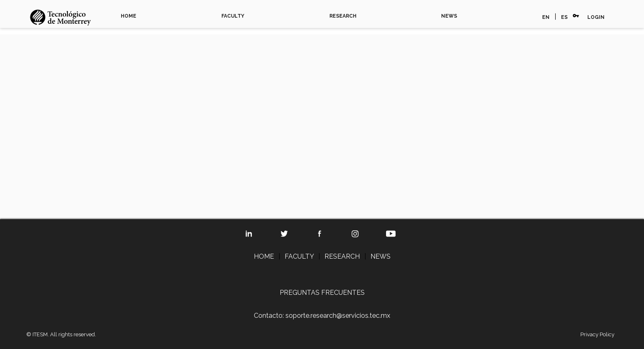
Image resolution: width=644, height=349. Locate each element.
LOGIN (596, 17)
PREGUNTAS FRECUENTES (322, 293)
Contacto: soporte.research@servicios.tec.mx (322, 316)
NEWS (449, 16)
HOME (129, 16)
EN (546, 17)
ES (564, 17)
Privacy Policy (597, 334)
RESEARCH (343, 16)
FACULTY (233, 16)
